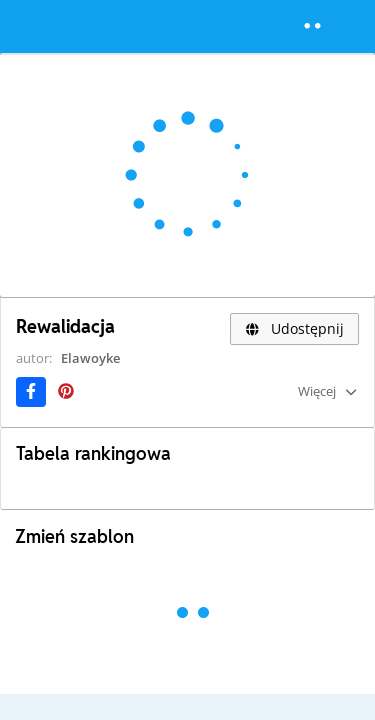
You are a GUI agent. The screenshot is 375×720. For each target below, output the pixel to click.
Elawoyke (90, 358)
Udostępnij (294, 328)
